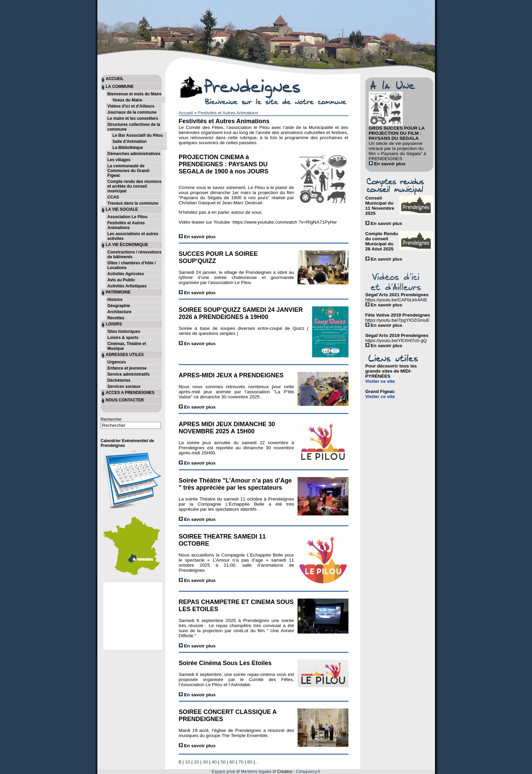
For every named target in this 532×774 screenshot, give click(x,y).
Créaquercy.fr (308, 772)
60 (232, 762)
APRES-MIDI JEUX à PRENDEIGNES (231, 375)
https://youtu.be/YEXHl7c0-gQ (396, 341)
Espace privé (223, 772)
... (257, 762)
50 (223, 762)
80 (250, 762)
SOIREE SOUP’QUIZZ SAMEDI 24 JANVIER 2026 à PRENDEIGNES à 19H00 (241, 313)
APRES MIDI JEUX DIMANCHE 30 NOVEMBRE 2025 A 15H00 (227, 428)
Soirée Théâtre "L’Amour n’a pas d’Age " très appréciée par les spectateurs (235, 484)
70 (241, 762)
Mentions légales (256, 772)
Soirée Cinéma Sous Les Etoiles (225, 663)
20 (196, 762)
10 (187, 762)
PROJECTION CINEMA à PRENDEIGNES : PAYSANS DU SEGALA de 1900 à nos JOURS (224, 164)
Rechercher (111, 419)
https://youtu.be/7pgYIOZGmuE (398, 320)
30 (205, 762)
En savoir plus (197, 237)
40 (214, 762)
